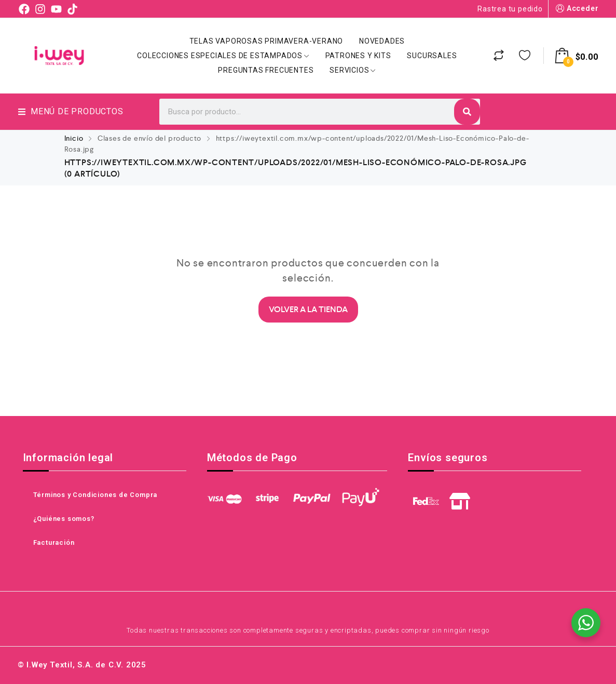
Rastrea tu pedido (510, 9)
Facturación (54, 542)
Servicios (353, 70)
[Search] (467, 112)
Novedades (382, 41)
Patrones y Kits (358, 56)
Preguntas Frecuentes (266, 70)
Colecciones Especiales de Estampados (223, 56)
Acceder (576, 9)
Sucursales (432, 56)
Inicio (74, 138)
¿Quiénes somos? (64, 519)
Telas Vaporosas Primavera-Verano (266, 41)
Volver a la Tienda (308, 309)
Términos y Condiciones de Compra (95, 495)
